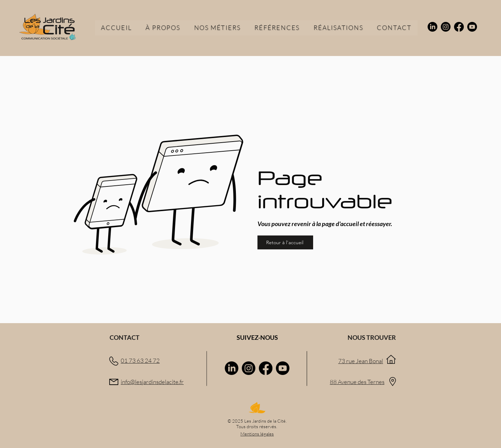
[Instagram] (446, 27)
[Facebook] (459, 27)
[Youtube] (472, 27)
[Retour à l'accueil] (285, 242)
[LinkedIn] (432, 27)
